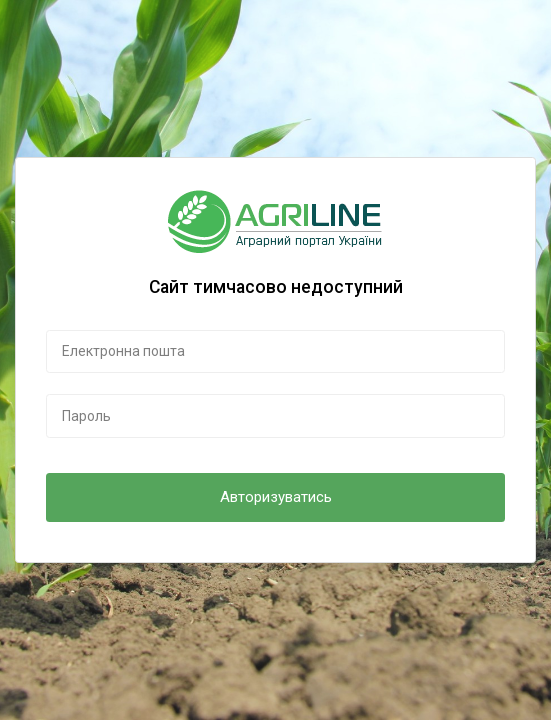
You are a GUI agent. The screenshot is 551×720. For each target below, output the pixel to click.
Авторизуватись (276, 497)
